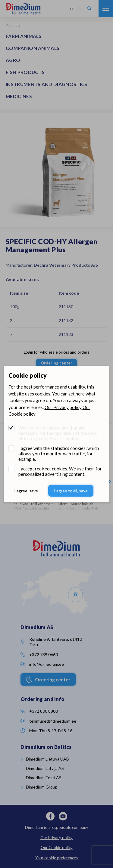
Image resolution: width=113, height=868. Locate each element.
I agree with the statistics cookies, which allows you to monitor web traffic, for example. (59, 454)
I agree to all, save (71, 491)
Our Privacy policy (63, 407)
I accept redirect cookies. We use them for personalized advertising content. (60, 471)
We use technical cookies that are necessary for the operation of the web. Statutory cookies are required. (58, 433)
